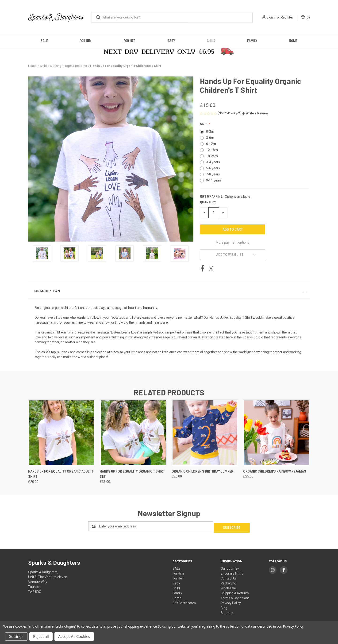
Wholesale (228, 587)
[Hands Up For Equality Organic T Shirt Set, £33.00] (133, 433)
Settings (16, 636)
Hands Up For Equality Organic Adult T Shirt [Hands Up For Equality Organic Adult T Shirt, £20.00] (61, 474)
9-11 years (214, 180)
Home (293, 41)
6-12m (211, 144)
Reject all (41, 636)
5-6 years (213, 168)
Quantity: (208, 202)
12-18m (212, 150)
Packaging (228, 582)
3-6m (210, 138)
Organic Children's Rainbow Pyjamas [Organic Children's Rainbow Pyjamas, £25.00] (275, 471)
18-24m (212, 156)
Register (287, 17)
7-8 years (213, 174)
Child (211, 41)
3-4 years (213, 162)
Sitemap (227, 611)
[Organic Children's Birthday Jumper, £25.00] (205, 433)
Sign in (271, 17)
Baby (171, 41)
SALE (44, 41)
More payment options (232, 242)
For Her (129, 41)
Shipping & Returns (235, 592)
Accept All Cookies (74, 636)
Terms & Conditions (235, 597)
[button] (255, 113)
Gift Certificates (184, 602)
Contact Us (229, 577)
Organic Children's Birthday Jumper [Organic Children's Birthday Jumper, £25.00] (202, 471)
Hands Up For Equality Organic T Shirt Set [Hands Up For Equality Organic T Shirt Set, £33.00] (132, 474)
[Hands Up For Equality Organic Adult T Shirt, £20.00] (61, 433)
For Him (86, 41)
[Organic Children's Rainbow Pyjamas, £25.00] (277, 433)
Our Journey (230, 567)
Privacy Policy (231, 602)
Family (252, 41)
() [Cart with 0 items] (305, 17)
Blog (224, 606)
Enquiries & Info (232, 572)
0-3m (210, 132)
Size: (204, 124)
